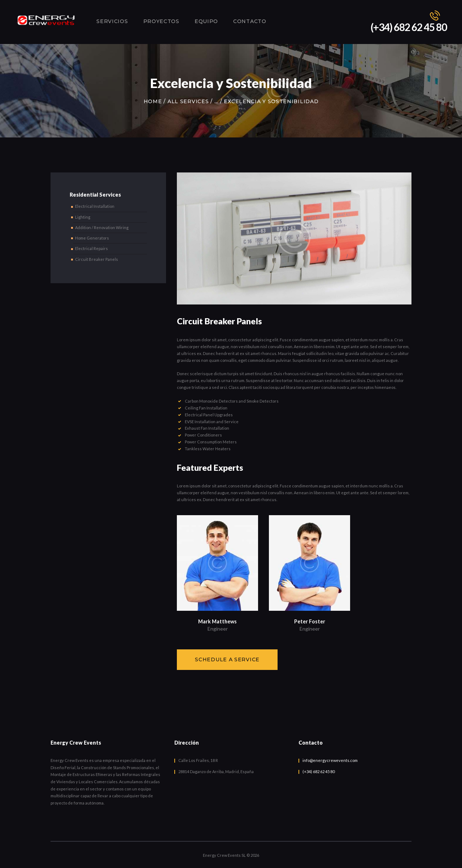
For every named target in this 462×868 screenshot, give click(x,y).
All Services (188, 101)
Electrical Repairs (91, 248)
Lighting (83, 217)
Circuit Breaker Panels (97, 259)
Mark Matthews (217, 621)
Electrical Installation (95, 206)
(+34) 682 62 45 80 (319, 771)
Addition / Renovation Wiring (102, 227)
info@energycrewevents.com (330, 760)
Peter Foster (310, 621)
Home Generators (92, 238)
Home (153, 101)
